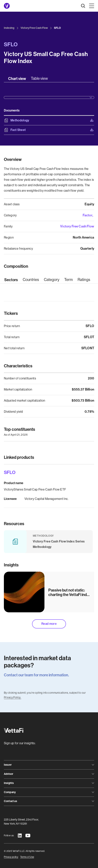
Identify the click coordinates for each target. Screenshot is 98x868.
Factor (88, 215)
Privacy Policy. (13, 697)
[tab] (17, 79)
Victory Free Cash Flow (77, 226)
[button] (91, 6)
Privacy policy (11, 857)
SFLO (10, 472)
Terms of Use (27, 857)
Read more (49, 624)
